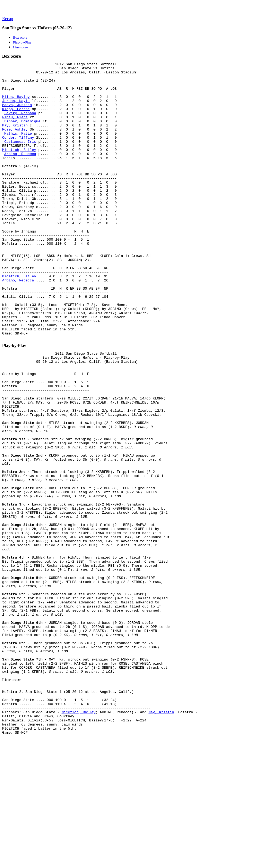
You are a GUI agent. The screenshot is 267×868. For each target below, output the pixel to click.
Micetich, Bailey (19, 168)
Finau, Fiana (15, 128)
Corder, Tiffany (18, 153)
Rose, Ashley (15, 143)
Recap (8, 19)
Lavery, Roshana (20, 123)
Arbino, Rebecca (20, 172)
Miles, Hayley (16, 104)
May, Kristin (15, 138)
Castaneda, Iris (20, 158)
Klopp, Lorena (16, 119)
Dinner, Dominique (22, 133)
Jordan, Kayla (16, 109)
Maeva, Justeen (17, 114)
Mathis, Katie (18, 148)
